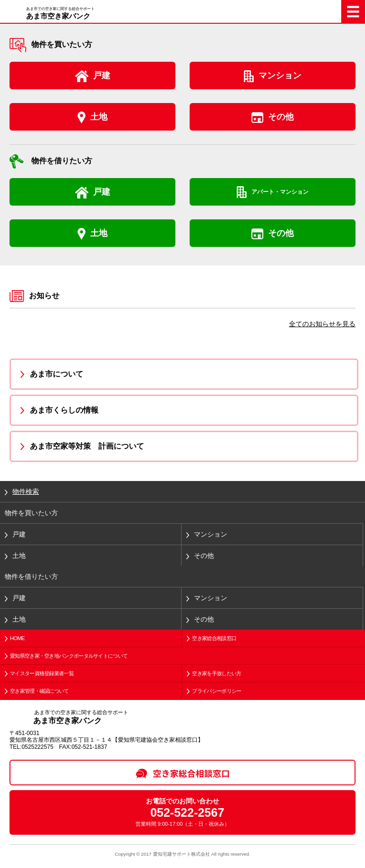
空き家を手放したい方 (216, 673)
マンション (280, 75)
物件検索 (26, 491)
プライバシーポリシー (216, 691)
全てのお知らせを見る (322, 324)
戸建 (102, 75)
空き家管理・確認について (39, 691)
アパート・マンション (280, 192)
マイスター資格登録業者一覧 (42, 673)
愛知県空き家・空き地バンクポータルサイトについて (69, 656)
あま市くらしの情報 (64, 410)
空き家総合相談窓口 (214, 638)
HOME (17, 638)
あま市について (57, 374)
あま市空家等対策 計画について (87, 446)
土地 (99, 117)
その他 (281, 117)
